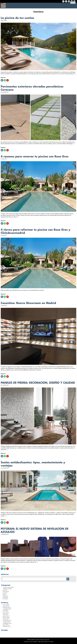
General (5, 590)
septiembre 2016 (7, 623)
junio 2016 (6, 625)
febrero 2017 (6, 618)
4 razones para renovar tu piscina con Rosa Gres (35, 157)
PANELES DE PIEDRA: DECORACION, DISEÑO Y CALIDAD (38, 383)
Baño (4, 594)
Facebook (63, 1)
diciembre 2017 (7, 608)
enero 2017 (6, 619)
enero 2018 (6, 606)
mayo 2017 (6, 613)
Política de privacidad (43, 642)
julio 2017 (6, 611)
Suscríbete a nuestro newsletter (31, 642)
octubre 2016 (7, 622)
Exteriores (6, 597)
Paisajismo (6, 596)
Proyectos (6, 599)
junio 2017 (6, 612)
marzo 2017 (6, 616)
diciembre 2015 (7, 626)
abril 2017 (6, 615)
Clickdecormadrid (7, 589)
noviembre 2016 (7, 621)
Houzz (66, 1)
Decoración (6, 592)
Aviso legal (51, 642)
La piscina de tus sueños (17, 18)
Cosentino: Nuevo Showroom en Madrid (28, 303)
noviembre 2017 (7, 609)
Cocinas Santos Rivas (9, 587)
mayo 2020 (6, 605)
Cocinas (5, 593)
